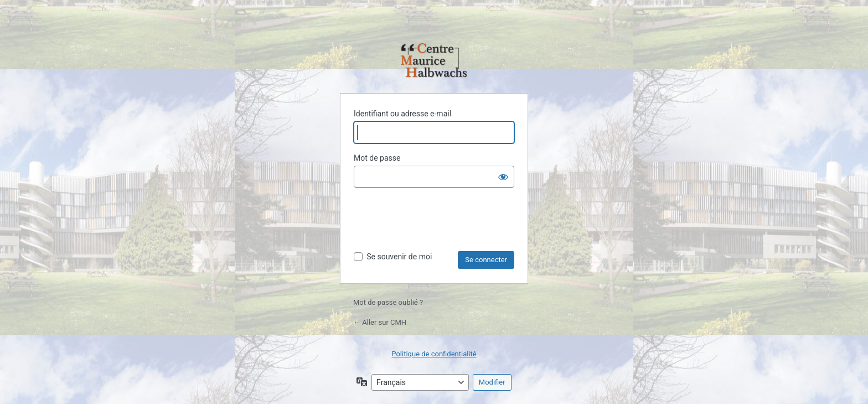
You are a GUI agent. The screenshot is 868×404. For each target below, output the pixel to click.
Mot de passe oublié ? (388, 302)
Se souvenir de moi (399, 257)
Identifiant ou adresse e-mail (402, 114)
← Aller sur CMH (380, 322)
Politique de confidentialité (434, 354)
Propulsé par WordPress (434, 61)
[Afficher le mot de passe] (503, 177)
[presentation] (438, 224)
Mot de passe (377, 158)
